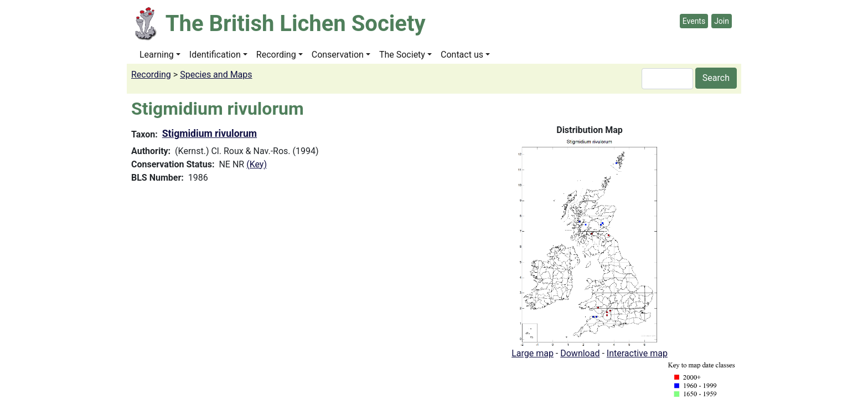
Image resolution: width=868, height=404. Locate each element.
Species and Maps (216, 75)
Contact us (462, 55)
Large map (533, 353)
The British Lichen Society (296, 24)
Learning (157, 55)
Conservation (338, 55)
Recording (276, 55)
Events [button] (694, 21)
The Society (402, 55)
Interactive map (637, 353)
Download (580, 353)
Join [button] (722, 21)
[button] (590, 241)
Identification (215, 55)
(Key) (257, 164)
